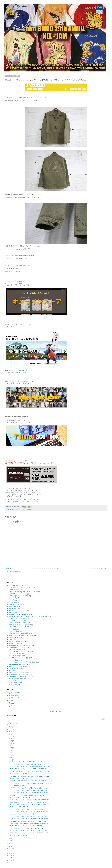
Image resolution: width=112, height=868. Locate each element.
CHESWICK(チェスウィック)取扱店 (18, 596)
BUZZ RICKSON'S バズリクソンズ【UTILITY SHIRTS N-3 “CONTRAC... (30, 793)
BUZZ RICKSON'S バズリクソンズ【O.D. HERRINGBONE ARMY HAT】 (30, 767)
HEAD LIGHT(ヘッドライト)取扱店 (18, 621)
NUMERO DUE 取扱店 (15, 637)
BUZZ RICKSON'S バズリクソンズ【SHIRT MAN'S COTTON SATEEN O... (31, 812)
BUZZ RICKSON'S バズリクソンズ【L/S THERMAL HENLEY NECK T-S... (30, 769)
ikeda (12, 703)
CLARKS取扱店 (13, 602)
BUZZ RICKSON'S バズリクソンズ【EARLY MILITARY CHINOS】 (28, 809)
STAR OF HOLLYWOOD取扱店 (17, 654)
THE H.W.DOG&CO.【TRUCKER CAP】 (21, 778)
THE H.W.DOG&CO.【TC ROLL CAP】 (21, 797)
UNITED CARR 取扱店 (15, 668)
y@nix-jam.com (23, 371)
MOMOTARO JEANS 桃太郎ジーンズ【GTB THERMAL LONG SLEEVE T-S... (31, 781)
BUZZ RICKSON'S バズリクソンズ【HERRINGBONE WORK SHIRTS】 (30, 816)
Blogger (59, 711)
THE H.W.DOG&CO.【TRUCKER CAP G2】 (22, 814)
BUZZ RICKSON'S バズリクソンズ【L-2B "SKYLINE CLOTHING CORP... (30, 805)
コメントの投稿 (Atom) (15, 571)
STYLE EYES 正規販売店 (16, 656)
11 (11, 741)
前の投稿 (104, 568)
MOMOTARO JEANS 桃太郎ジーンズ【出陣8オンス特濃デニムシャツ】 (30, 788)
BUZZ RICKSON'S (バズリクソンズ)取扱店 (21, 509)
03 (11, 760)
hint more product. (16, 698)
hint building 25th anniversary (18, 786)
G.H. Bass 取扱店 (13, 613)
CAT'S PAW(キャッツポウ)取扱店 (18, 594)
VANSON (11, 670)
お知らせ (11, 681)
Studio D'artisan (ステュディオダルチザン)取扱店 (22, 662)
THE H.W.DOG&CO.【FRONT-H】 (20, 774)
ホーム (56, 568)
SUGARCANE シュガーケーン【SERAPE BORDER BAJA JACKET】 (29, 831)
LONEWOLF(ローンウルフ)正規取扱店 (19, 633)
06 (11, 753)
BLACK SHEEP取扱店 (15, 586)
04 (11, 757)
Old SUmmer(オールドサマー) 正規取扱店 (20, 646)
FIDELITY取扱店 (13, 606)
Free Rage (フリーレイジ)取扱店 (18, 610)
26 (10, 727)
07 (11, 750)
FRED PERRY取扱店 (14, 608)
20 (10, 846)
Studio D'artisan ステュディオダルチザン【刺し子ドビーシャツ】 (28, 762)
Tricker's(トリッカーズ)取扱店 (17, 666)
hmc (12, 701)
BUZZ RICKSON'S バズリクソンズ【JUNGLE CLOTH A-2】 (27, 826)
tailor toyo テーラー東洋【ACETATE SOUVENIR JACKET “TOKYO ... (29, 795)
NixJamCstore (15, 695)
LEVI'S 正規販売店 (14, 629)
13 (10, 863)
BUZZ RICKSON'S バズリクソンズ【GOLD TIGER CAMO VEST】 (28, 764)
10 (11, 743)
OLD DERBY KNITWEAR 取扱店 (18, 641)
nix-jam (13, 706)
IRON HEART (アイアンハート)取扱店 (19, 625)
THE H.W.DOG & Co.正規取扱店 (18, 664)
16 (10, 856)
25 (10, 729)
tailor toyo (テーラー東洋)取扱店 (17, 679)
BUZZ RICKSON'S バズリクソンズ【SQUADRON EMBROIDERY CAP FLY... (31, 819)
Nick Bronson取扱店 (14, 639)
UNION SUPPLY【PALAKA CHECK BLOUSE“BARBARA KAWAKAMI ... (30, 823)
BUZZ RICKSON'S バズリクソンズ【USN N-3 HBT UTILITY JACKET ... (30, 833)
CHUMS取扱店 (13, 600)
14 (10, 860)
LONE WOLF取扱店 (14, 631)
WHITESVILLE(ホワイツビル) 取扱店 (19, 672)
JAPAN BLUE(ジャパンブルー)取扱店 (19, 627)
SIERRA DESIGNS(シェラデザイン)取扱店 (20, 652)
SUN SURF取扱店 (14, 660)
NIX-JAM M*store (15, 693)
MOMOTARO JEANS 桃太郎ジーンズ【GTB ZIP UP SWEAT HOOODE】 (30, 776)
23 (10, 734)
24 (10, 732)
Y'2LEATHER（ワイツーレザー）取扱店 (20, 677)
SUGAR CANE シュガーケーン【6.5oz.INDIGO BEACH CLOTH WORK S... (31, 771)
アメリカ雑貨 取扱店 (14, 683)
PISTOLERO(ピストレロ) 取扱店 (18, 648)
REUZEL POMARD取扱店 (16, 650)
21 (10, 844)
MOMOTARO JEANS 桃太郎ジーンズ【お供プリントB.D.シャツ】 (28, 821)
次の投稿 (8, 568)
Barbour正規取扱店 (14, 590)
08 (11, 748)
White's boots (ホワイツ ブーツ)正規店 (19, 674)
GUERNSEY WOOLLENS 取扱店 (18, 619)
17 (10, 853)
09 (11, 746)
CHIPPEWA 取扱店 (14, 598)
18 (10, 851)
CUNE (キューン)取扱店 (15, 604)
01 (11, 841)
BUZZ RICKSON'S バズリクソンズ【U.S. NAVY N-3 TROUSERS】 (29, 802)
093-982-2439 (11, 371)
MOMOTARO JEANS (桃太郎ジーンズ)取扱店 (21, 635)
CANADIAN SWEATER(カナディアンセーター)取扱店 (23, 592)
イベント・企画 (13, 685)
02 (11, 838)
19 (10, 848)
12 (11, 738)
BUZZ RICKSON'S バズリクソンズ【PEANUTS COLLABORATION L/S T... (31, 783)
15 (10, 858)
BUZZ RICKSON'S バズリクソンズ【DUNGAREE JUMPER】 (27, 828)
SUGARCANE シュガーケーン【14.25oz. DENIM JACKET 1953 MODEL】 (31, 800)
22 (10, 736)
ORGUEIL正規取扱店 (14, 643)
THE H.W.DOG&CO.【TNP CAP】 (20, 807)
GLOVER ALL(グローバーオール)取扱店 (20, 615)
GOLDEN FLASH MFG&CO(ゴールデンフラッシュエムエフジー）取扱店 (29, 617)
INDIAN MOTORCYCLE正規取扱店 (18, 623)
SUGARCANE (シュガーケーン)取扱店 (19, 658)
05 (11, 755)
